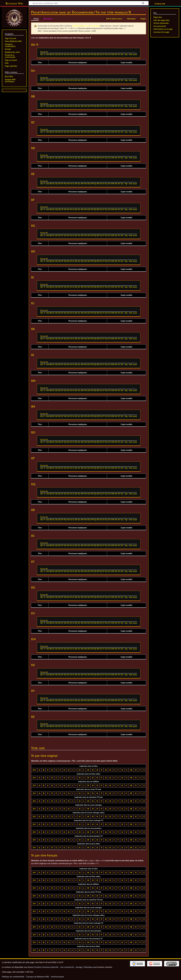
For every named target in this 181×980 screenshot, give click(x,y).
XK (76, 54)
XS (101, 54)
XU (106, 54)
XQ (95, 54)
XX (116, 54)
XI (71, 54)
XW (113, 54)
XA (48, 54)
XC (53, 54)
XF (62, 54)
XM (82, 54)
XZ (122, 54)
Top (126, 54)
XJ (73, 54)
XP (92, 54)
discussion (86, 26)
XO (89, 54)
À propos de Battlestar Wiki (38, 977)
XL (79, 54)
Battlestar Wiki (14, 3)
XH (68, 54)
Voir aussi (133, 54)
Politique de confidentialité (13, 977)
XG (65, 54)
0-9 (34, 770)
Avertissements (57, 977)
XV (109, 54)
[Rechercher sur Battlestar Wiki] (89, 3)
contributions (95, 26)
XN (85, 54)
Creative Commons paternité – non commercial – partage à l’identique (64, 967)
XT (103, 54)
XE (60, 54)
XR (98, 54)
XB (51, 54)
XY (119, 54)
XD (56, 54)
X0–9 (42, 54)
